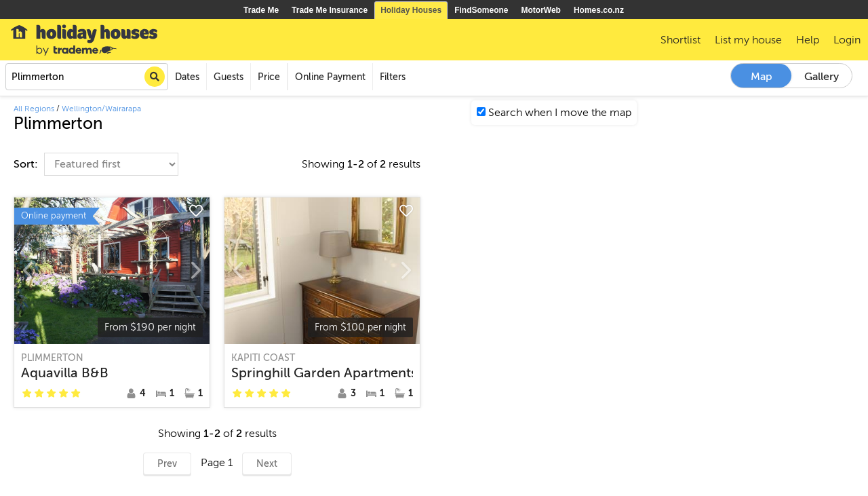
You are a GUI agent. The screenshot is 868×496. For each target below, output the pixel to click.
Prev (167, 464)
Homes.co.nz (599, 10)
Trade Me (261, 10)
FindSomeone (481, 10)
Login (847, 40)
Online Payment (330, 77)
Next (267, 464)
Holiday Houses (411, 10)
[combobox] (87, 77)
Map (762, 77)
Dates (187, 77)
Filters (393, 77)
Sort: (27, 164)
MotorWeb (541, 10)
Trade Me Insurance (330, 10)
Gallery (822, 77)
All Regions (34, 109)
